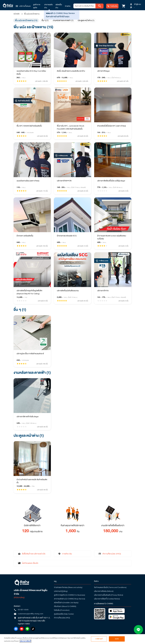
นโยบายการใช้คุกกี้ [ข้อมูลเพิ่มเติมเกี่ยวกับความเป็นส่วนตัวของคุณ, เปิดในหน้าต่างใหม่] (25, 642)
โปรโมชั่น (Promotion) (62, 610)
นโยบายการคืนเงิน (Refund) (104, 591)
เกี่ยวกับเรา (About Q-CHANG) (65, 606)
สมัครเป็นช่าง (59, 6)
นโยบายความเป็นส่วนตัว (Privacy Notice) (109, 595)
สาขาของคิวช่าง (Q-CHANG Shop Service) (70, 599)
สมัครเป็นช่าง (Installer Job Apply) (66, 603)
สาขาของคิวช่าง (48, 6)
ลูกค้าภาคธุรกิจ (37, 6)
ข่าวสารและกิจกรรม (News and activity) (68, 587)
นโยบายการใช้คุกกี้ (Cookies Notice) (107, 599)
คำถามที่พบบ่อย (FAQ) (62, 618)
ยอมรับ (117, 639)
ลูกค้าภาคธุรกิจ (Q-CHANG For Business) (70, 595)
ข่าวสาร (68, 6)
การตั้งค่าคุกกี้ (99, 639)
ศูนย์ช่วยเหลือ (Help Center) (64, 614)
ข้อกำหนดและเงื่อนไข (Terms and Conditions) (110, 587)
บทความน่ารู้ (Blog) (61, 591)
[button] (23, 6)
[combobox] (84, 6)
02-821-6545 (23, 610)
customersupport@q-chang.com (31, 614)
